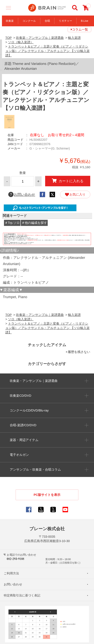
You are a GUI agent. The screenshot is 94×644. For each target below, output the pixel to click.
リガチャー (65, 21)
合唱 (47, 21)
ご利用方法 (11, 573)
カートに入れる (68, 181)
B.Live (85, 21)
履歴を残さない (79, 352)
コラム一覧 (80, 29)
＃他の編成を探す (34, 223)
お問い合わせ (22, 195)
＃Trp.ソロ (12, 223)
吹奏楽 (10, 21)
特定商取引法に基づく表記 (22, 595)
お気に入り (75, 195)
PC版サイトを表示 (47, 495)
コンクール (29, 21)
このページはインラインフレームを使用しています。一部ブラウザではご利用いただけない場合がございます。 (47, 240)
